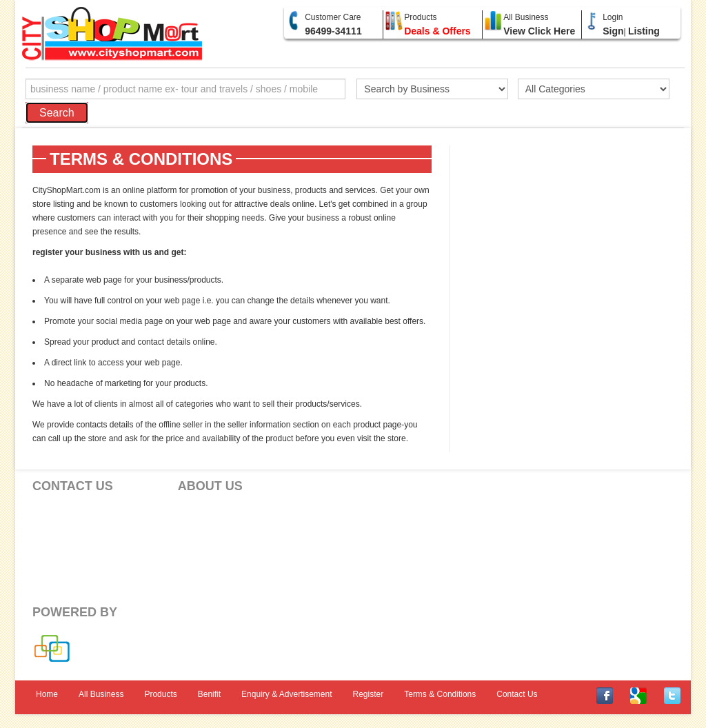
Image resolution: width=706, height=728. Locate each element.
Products (160, 694)
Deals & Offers (437, 31)
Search (57, 113)
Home (47, 694)
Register (369, 694)
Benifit (209, 694)
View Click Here (539, 31)
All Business (101, 694)
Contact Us (517, 694)
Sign (613, 31)
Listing (644, 31)
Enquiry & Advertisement (286, 694)
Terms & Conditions (440, 694)
